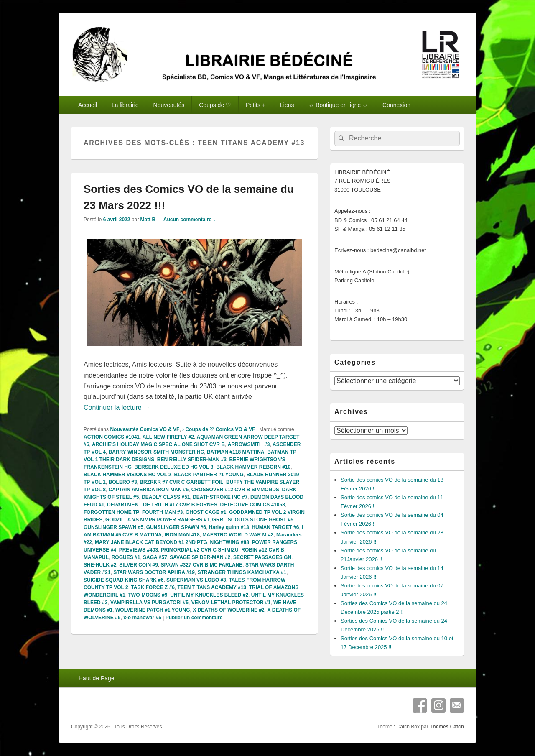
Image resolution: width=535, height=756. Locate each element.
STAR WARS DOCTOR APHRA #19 (154, 572)
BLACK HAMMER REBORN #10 (253, 467)
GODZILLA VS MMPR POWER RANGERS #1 (157, 520)
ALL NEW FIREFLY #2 (168, 437)
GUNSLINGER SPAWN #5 (113, 527)
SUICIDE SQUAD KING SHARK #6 (124, 580)
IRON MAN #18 (182, 535)
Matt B (148, 220)
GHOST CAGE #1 (206, 512)
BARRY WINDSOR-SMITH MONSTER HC (157, 452)
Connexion (396, 105)
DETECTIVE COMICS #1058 (253, 505)
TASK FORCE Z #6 (153, 587)
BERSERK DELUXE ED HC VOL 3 (174, 467)
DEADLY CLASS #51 (166, 497)
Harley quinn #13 (229, 527)
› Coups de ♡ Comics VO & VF (219, 429)
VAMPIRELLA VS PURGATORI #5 (149, 603)
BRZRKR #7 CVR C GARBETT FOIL (181, 482)
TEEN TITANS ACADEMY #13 (212, 587)
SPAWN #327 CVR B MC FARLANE (202, 565)
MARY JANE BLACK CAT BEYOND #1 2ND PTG (151, 542)
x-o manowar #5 (142, 618)
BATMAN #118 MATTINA (236, 452)
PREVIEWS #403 (139, 550)
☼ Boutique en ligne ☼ (338, 105)
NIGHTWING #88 (230, 542)
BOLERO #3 (123, 482)
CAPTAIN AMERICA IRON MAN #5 (149, 490)
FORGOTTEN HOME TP (111, 512)
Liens (287, 105)
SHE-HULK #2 (100, 565)
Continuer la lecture (117, 407)
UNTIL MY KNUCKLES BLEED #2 (209, 595)
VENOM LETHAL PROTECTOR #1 (231, 603)
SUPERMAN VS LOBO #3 (196, 580)
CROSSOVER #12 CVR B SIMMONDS (235, 490)
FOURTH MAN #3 (162, 512)
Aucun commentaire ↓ (190, 220)
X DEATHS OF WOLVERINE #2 (229, 610)
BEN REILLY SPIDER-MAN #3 (192, 460)
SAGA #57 (155, 557)
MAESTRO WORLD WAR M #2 (238, 535)
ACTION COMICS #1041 (112, 437)
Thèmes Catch (447, 727)
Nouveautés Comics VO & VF (145, 429)
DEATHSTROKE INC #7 (220, 497)
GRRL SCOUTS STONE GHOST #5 (253, 520)
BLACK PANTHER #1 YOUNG (209, 475)
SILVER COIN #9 (138, 565)
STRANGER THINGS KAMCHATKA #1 (242, 572)
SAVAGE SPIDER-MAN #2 (200, 557)
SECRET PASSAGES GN (262, 557)
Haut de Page (97, 678)
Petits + (256, 105)
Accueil (88, 105)
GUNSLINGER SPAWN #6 (176, 527)
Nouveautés (169, 105)
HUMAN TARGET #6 (275, 527)
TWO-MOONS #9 (148, 595)
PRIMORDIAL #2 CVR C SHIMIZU (200, 550)
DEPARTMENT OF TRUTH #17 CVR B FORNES (162, 505)
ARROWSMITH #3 (249, 444)
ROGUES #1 (126, 557)
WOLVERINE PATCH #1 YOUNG (153, 610)
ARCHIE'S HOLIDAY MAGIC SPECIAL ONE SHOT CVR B (158, 444)
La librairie (125, 105)
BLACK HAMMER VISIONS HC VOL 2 (127, 475)
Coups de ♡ (215, 105)
